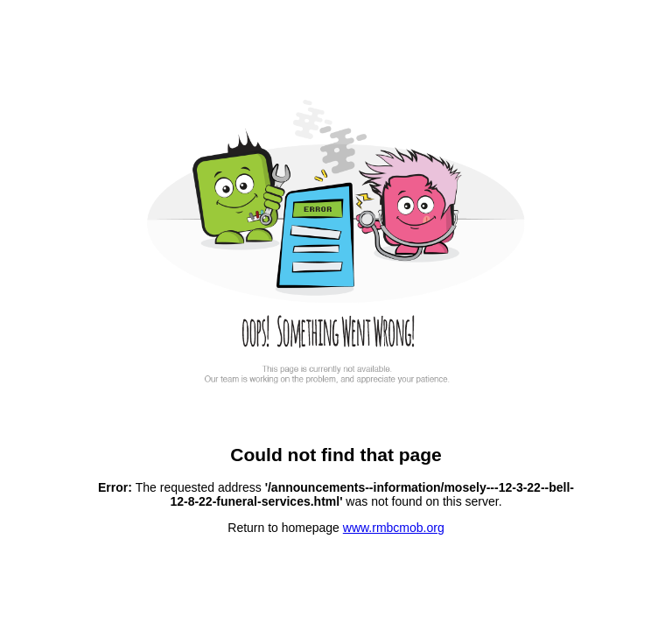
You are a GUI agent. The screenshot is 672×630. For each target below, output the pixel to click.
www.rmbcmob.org (394, 528)
